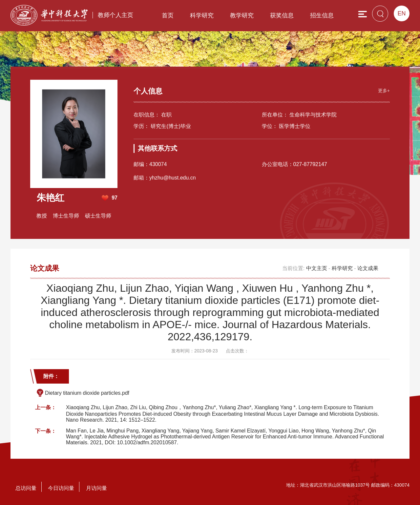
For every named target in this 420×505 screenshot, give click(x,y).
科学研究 (202, 15)
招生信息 (322, 15)
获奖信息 (282, 15)
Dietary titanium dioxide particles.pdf (87, 393)
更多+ (384, 91)
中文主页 (317, 268)
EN (401, 13)
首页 (168, 15)
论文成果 (368, 268)
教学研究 (242, 15)
